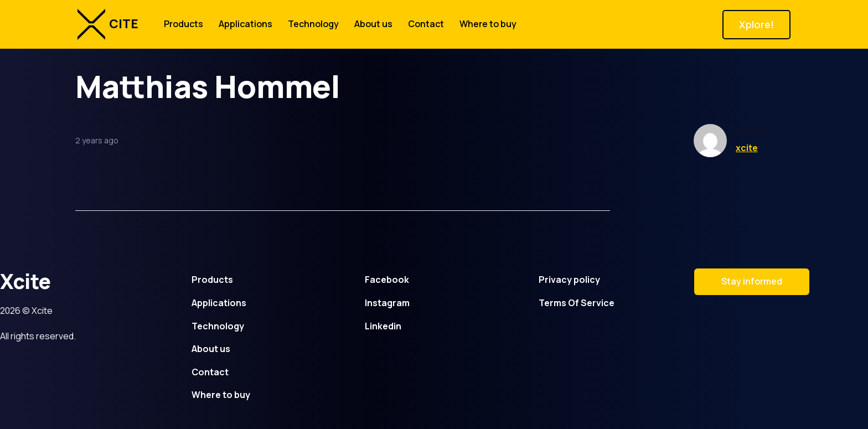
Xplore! (756, 24)
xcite (747, 148)
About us (373, 24)
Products (184, 24)
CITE (108, 24)
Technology (313, 24)
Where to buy (488, 24)
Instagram (387, 303)
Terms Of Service (577, 303)
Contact (426, 24)
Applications (246, 24)
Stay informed (752, 281)
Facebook (387, 280)
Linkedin (383, 326)
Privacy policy (569, 280)
